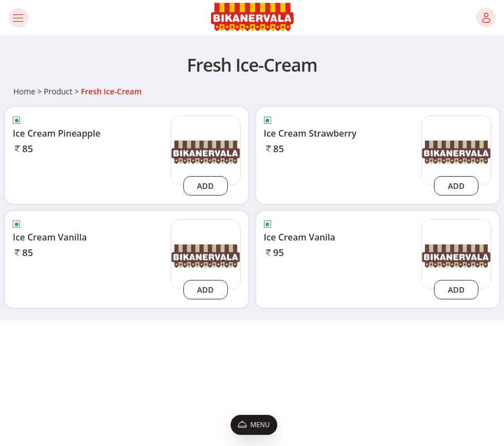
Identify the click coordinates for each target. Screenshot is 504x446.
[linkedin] (436, 402)
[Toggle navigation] (18, 17)
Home (24, 91)
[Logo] (252, 18)
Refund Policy (72, 395)
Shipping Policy (74, 407)
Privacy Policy (72, 370)
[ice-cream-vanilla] (206, 254)
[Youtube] (391, 402)
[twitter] (413, 402)
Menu (254, 425)
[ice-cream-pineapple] (206, 150)
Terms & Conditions (82, 357)
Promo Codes (72, 382)
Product (58, 91)
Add (206, 186)
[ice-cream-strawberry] (456, 150)
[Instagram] (373, 402)
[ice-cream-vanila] (456, 254)
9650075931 (371, 382)
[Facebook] (353, 402)
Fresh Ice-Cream (111, 91)
